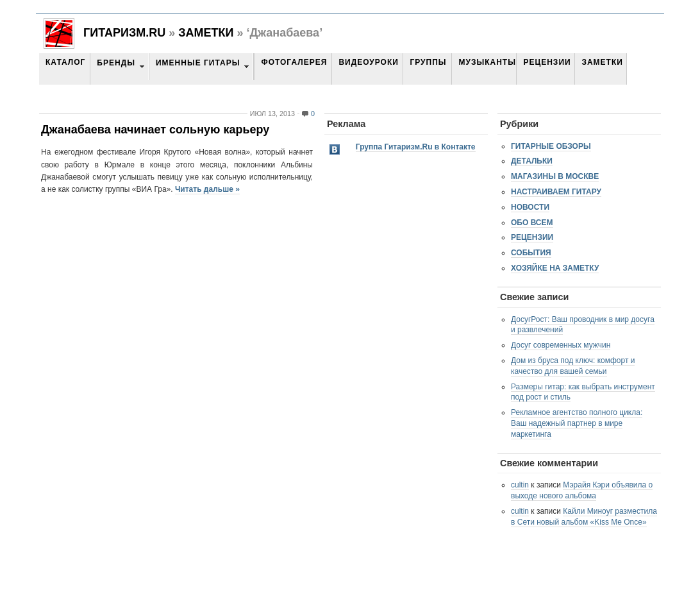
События (531, 253)
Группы (428, 62)
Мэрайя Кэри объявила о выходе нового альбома (582, 490)
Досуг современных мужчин (561, 345)
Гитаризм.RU (124, 33)
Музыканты (487, 62)
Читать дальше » (207, 189)
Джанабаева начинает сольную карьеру (155, 130)
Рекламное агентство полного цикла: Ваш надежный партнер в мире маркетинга (577, 423)
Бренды (116, 63)
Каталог (65, 62)
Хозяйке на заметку (555, 268)
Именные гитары (198, 63)
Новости (530, 207)
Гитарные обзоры (551, 146)
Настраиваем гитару (556, 192)
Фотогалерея (294, 62)
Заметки (206, 33)
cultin (520, 485)
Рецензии (547, 62)
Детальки (532, 161)
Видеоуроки (368, 62)
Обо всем (532, 223)
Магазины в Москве (555, 176)
